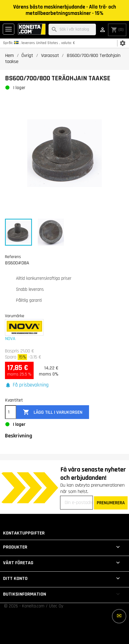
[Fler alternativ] (119, 616)
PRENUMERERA (111, 503)
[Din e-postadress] (76, 503)
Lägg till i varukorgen (53, 412)
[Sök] (72, 30)
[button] (27, 385)
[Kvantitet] (11, 412)
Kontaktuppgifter (24, 533)
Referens (13, 257)
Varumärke (15, 316)
